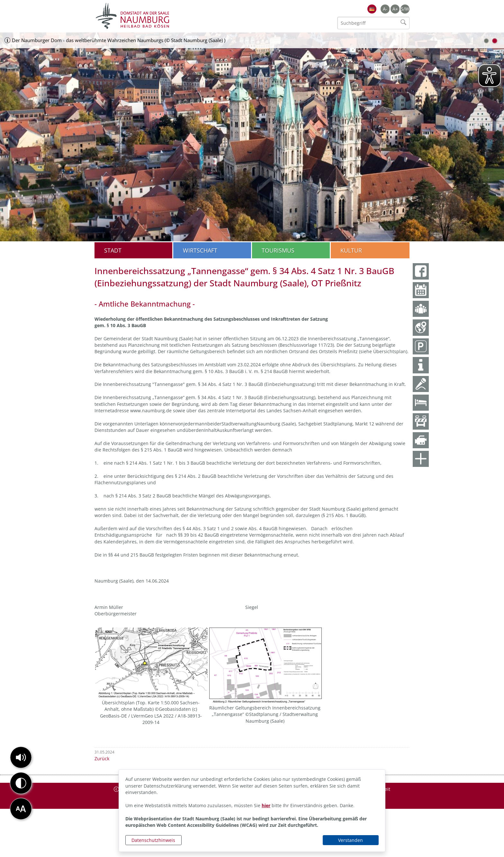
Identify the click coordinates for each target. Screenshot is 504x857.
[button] (21, 757)
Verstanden (351, 840)
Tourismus (278, 250)
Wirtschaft (200, 250)
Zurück (102, 759)
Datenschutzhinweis (153, 840)
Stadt (113, 250)
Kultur (351, 250)
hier (266, 805)
